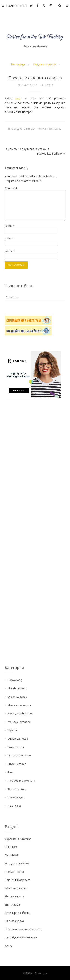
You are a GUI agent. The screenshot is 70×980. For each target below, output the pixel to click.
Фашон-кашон (17, 789)
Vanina (49, 85)
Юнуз (9, 945)
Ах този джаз (52, 129)
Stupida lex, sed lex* (50, 153)
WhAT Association (16, 888)
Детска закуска (15, 896)
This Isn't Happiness (18, 880)
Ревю (11, 772)
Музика (13, 730)
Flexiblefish (12, 855)
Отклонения (16, 747)
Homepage (18, 64)
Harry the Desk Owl (17, 863)
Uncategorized (17, 688)
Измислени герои (19, 705)
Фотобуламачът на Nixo (21, 937)
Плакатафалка (14, 921)
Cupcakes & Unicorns (18, 839)
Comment (11, 188)
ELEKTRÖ (11, 847)
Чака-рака (14, 806)
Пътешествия (17, 764)
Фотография (16, 797)
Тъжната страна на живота (23, 929)
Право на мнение (19, 755)
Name (10, 226)
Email (9, 238)
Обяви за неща (18, 739)
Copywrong (15, 680)
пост (18, 98)
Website (10, 251)
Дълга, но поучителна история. (29, 149)
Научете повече (14, 6)
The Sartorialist (14, 872)
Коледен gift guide (20, 713)
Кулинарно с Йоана (18, 913)
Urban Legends (17, 697)
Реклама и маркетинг (22, 781)
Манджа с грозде (44, 64)
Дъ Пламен (12, 904)
